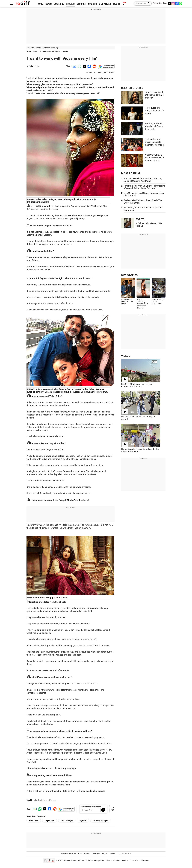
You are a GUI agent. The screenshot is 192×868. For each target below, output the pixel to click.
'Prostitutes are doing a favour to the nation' (155, 111)
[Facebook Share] (89, 66)
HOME (40, 4)
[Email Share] (74, 66)
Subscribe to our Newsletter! (91, 807)
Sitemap (109, 861)
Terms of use (135, 861)
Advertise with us (77, 861)
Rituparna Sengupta (100, 821)
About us (125, 861)
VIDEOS (126, 356)
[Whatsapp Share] (79, 66)
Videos (112, 854)
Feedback (117, 861)
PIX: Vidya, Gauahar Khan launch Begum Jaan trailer (154, 126)
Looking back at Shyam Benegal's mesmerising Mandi (154, 142)
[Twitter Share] (84, 66)
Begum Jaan (50, 821)
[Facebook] (177, 3)
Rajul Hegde (34, 66)
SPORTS (92, 4)
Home (29, 52)
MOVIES (70, 4)
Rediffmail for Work (68, 854)
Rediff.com (66, 861)
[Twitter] (169, 3)
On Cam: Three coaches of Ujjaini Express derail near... (137, 385)
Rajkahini (83, 821)
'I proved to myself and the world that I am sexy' (154, 95)
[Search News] (148, 4)
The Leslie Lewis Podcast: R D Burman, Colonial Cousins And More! (143, 180)
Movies (36, 52)
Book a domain (84, 854)
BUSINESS (59, 4)
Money (105, 854)
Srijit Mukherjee (67, 821)
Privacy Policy (99, 861)
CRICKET (81, 4)
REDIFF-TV (119, 4)
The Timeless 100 (124, 854)
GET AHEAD (105, 4)
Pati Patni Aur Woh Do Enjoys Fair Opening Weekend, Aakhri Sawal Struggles (145, 187)
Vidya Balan (34, 821)
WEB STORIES (129, 275)
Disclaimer (89, 861)
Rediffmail (96, 854)
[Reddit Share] (94, 66)
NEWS (48, 4)
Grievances (145, 861)
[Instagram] (173, 3)
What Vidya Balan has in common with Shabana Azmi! (155, 158)
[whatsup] (181, 3)
